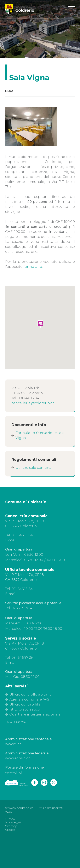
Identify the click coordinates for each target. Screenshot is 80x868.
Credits (10, 830)
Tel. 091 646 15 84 (19, 535)
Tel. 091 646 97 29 (19, 658)
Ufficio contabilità (25, 704)
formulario (33, 267)
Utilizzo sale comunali (35, 468)
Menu (9, 91)
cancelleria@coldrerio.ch (33, 403)
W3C (9, 812)
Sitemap (11, 826)
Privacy (10, 818)
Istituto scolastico (25, 709)
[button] (41, 324)
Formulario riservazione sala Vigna (40, 435)
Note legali (13, 822)
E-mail (11, 540)
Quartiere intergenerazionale (35, 714)
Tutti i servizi (16, 721)
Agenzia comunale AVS (29, 699)
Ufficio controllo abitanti (31, 694)
